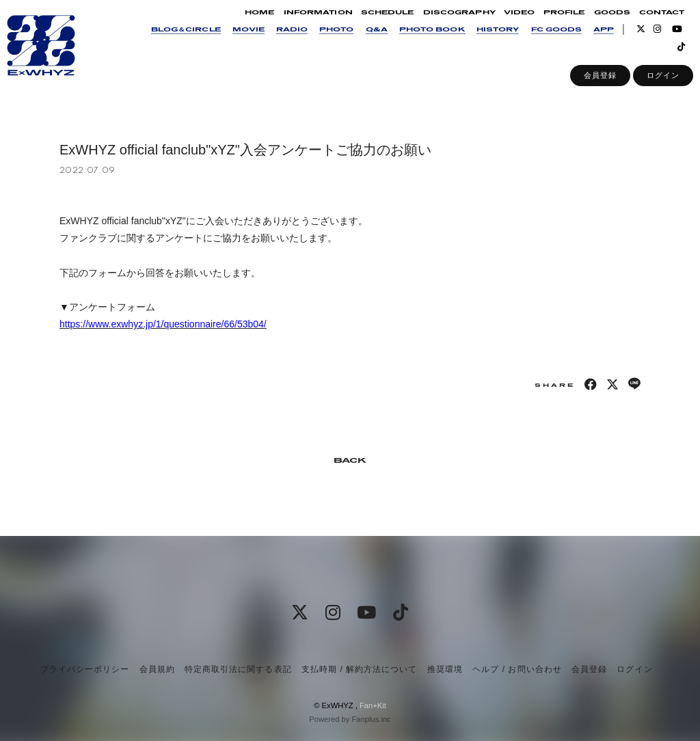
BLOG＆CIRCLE (174, 39)
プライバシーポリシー (85, 669)
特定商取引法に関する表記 (238, 669)
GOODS (599, 22)
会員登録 (588, 85)
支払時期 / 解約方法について (360, 669)
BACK (350, 461)
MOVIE (235, 39)
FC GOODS (543, 39)
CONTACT (649, 22)
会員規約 (157, 669)
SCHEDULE (375, 22)
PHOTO (324, 39)
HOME (247, 22)
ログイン (651, 85)
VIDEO (507, 22)
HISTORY (485, 39)
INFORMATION (305, 22)
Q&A (364, 39)
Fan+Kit (373, 705)
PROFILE (552, 22)
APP (591, 39)
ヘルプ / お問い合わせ (517, 669)
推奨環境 (445, 669)
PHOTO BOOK (419, 39)
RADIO (280, 39)
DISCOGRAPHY (446, 22)
